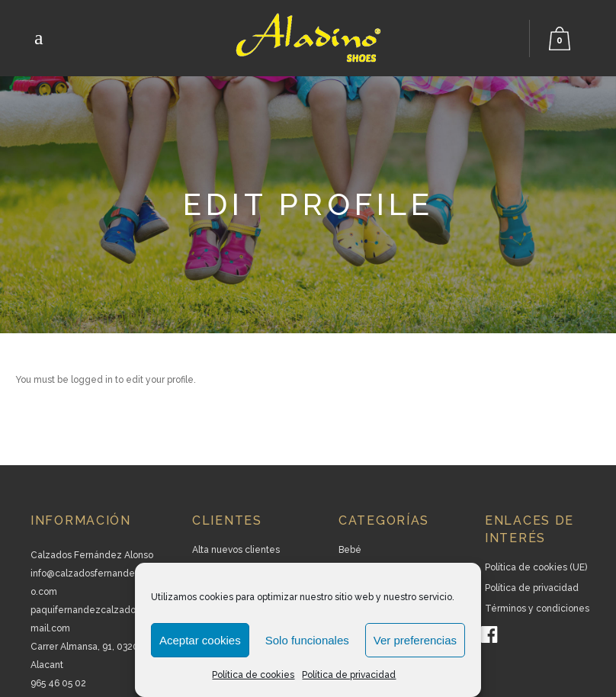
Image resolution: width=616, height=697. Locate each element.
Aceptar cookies (200, 640)
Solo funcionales (307, 640)
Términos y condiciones (537, 609)
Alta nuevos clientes (236, 550)
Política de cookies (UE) (536, 567)
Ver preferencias (415, 640)
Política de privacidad (349, 675)
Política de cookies (253, 675)
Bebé (350, 550)
